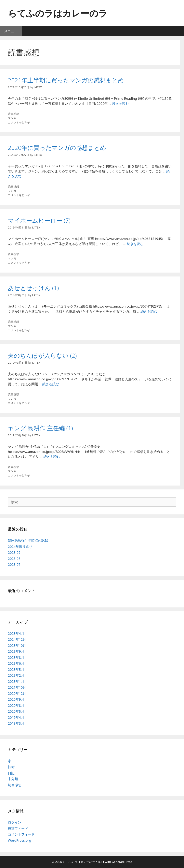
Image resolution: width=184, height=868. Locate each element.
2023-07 (14, 564)
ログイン (15, 822)
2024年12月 (17, 639)
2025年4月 (16, 633)
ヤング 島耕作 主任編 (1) (40, 428)
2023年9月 (16, 651)
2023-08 (14, 559)
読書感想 (13, 114)
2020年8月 (16, 705)
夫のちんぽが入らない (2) (42, 355)
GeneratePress (122, 862)
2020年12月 (17, 693)
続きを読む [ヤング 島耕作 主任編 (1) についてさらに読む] (52, 457)
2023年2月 (16, 675)
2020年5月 (16, 711)
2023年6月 (16, 663)
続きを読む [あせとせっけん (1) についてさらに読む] (149, 311)
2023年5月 (16, 669)
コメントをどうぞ (19, 122)
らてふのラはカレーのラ (58, 13)
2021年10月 (17, 687)
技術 (11, 767)
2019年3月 (16, 723)
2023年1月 (16, 681)
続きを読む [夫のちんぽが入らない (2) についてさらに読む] (51, 384)
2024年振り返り (20, 547)
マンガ (12, 118)
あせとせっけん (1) (33, 288)
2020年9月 (16, 699)
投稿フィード (18, 828)
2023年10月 (17, 645)
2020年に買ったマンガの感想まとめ (57, 148)
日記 (11, 773)
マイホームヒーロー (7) (39, 220)
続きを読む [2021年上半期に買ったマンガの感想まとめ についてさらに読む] (120, 104)
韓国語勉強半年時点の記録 (28, 540)
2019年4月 (16, 717)
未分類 (13, 779)
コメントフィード (21, 834)
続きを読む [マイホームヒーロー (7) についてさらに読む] (135, 244)
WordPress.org (20, 840)
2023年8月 (16, 657)
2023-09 (14, 552)
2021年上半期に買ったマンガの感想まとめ (66, 80)
